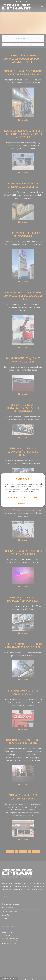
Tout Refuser (14, 497)
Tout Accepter (30, 497)
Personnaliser (23, 504)
